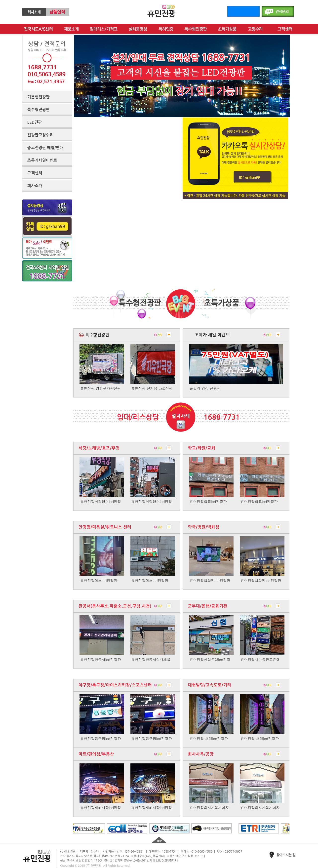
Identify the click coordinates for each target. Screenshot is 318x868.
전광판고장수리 (40, 135)
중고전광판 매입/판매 (45, 148)
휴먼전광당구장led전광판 (101, 739)
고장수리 (257, 29)
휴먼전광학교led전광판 (208, 502)
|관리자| (173, 861)
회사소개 (34, 12)
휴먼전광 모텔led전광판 (209, 739)
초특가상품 (227, 29)
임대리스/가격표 (104, 29)
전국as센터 (38, 29)
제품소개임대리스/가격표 (71, 29)
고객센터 (285, 29)
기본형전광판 (39, 97)
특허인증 (166, 29)
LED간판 (35, 122)
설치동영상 (138, 29)
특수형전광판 (196, 29)
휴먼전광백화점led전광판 (210, 581)
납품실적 (58, 12)
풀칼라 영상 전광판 (205, 388)
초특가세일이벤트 (42, 160)
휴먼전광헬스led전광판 (99, 581)
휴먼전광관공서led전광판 (101, 660)
